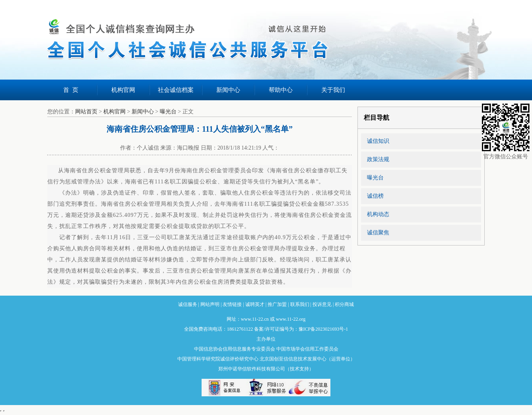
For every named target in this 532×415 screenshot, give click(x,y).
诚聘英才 (255, 304)
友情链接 (232, 304)
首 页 (71, 90)
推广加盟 (277, 304)
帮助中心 (281, 90)
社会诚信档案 (176, 90)
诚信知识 (378, 141)
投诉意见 (322, 304)
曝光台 (168, 112)
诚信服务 (188, 304)
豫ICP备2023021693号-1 (323, 329)
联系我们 (300, 304)
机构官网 (123, 90)
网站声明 (210, 304)
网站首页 (86, 112)
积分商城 (344, 304)
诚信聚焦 (378, 233)
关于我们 (333, 90)
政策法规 (378, 159)
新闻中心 (228, 90)
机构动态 (378, 214)
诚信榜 (375, 196)
